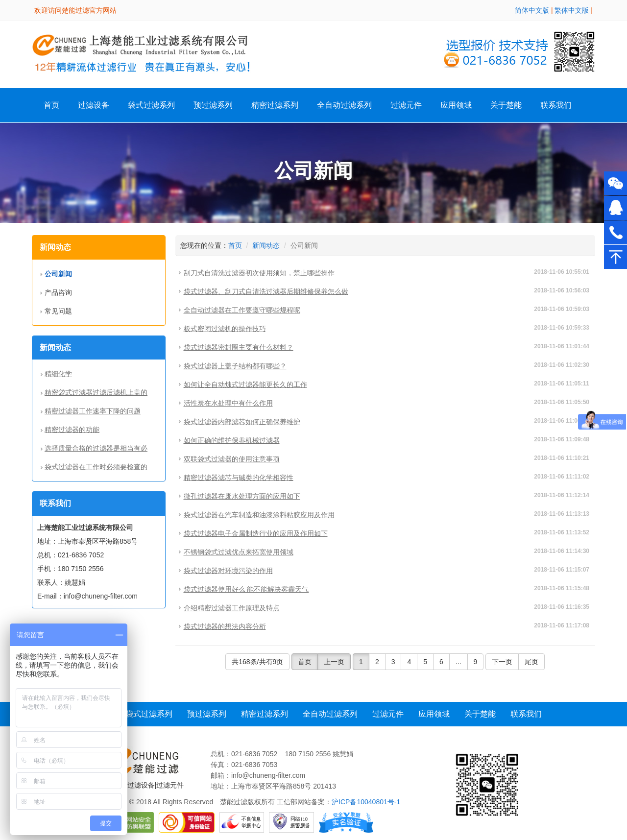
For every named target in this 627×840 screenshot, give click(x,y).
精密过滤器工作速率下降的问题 (93, 411)
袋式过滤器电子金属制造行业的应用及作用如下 (256, 533)
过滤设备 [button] (94, 105)
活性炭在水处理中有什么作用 (228, 403)
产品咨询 (58, 292)
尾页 (531, 662)
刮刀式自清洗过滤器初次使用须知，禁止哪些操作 (259, 273)
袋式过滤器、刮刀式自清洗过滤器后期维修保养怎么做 (266, 291)
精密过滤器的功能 (72, 430)
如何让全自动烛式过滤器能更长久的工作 (245, 384)
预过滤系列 (213, 105)
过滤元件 (388, 714)
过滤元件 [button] (406, 105)
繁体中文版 (572, 10)
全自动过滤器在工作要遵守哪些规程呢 (242, 310)
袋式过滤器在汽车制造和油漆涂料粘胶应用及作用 (259, 515)
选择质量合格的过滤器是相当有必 (96, 448)
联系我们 (556, 105)
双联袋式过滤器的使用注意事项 (232, 459)
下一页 (502, 662)
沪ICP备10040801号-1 (366, 802)
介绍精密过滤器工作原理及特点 (232, 608)
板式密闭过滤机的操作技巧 (225, 329)
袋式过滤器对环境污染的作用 (228, 571)
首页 (51, 105)
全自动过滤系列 (344, 105)
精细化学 (58, 374)
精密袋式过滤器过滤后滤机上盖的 (96, 392)
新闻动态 (266, 245)
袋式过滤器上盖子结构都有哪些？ (235, 366)
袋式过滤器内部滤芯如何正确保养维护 (242, 422)
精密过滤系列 (275, 105)
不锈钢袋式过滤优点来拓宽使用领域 (239, 552)
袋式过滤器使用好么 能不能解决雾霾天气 (246, 589)
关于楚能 (480, 714)
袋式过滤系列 (151, 105)
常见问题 (58, 311)
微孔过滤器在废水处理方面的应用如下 (242, 496)
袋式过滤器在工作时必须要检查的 (96, 467)
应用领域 (456, 105)
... (458, 662)
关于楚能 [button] (506, 105)
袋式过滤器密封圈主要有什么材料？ (239, 347)
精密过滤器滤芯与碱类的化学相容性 (239, 478)
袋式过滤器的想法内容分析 (225, 626)
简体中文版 (532, 10)
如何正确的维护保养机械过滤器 (232, 440)
